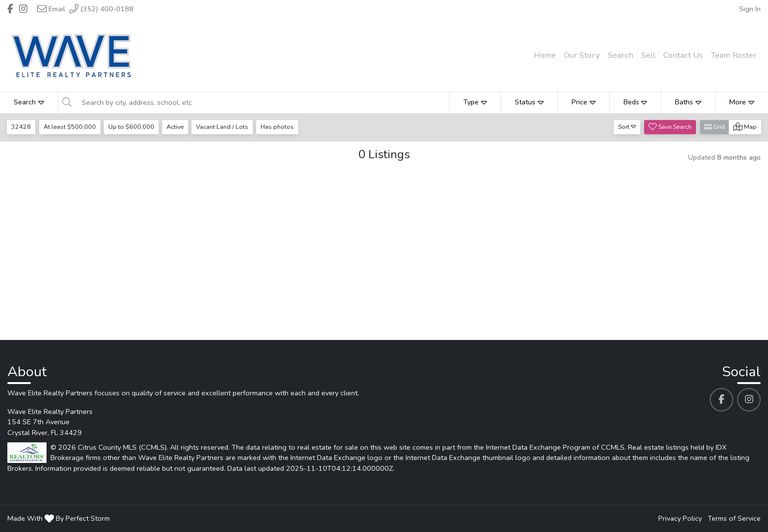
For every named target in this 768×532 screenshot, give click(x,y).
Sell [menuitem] (648, 55)
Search (29, 102)
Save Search (670, 127)
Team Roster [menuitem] (734, 55)
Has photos (280, 127)
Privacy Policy (680, 518)
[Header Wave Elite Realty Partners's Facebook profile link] (10, 9)
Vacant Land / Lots (225, 127)
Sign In (750, 9)
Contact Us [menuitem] (683, 55)
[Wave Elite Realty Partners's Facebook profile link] (721, 400)
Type (475, 102)
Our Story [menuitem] (582, 55)
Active (177, 127)
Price (584, 102)
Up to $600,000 (132, 127)
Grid (715, 127)
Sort (627, 127)
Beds (636, 102)
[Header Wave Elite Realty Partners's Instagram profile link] (23, 9)
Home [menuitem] (545, 55)
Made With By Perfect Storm (59, 518)
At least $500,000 (70, 127)
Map (745, 127)
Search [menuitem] (621, 55)
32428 (22, 127)
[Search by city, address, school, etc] (263, 102)
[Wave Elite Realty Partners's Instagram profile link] (749, 400)
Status (529, 102)
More (742, 102)
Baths (688, 102)
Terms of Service (734, 518)
